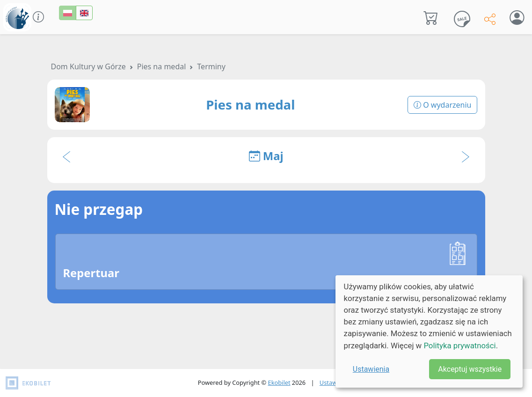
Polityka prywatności (459, 346)
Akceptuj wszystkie (470, 369)
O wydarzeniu (442, 105)
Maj (266, 156)
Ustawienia (371, 369)
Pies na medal (162, 66)
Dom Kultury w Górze (88, 66)
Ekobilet (279, 382)
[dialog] (429, 331)
